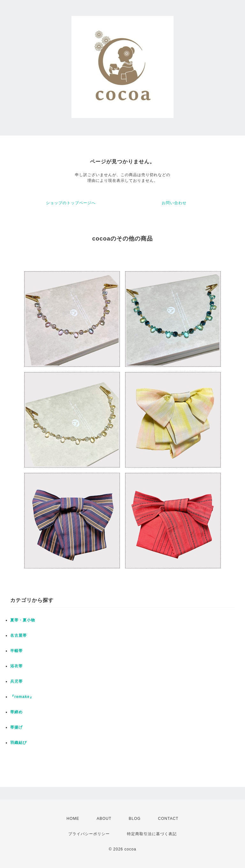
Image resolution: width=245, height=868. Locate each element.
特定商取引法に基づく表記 (152, 834)
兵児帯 (16, 681)
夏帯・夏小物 (23, 620)
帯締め (16, 712)
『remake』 (22, 697)
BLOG (135, 819)
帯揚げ (16, 727)
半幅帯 (16, 651)
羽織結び (19, 743)
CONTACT (168, 819)
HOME (73, 819)
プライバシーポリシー (89, 834)
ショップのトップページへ (71, 203)
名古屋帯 (19, 635)
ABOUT (104, 819)
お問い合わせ (174, 203)
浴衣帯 (16, 666)
